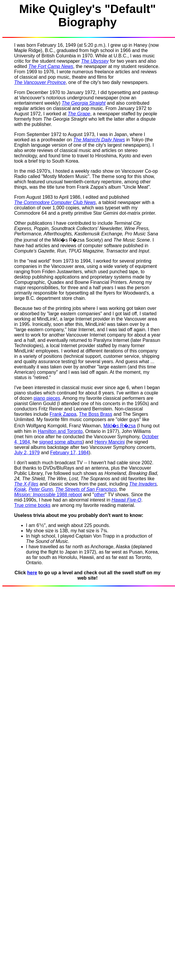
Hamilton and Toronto (60, 431)
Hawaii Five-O (126, 500)
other (99, 495)
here (32, 573)
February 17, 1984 (69, 453)
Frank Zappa (63, 414)
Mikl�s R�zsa (119, 426)
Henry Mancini (109, 442)
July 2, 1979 (27, 453)
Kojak (20, 489)
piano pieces (47, 398)
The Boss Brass (95, 414)
